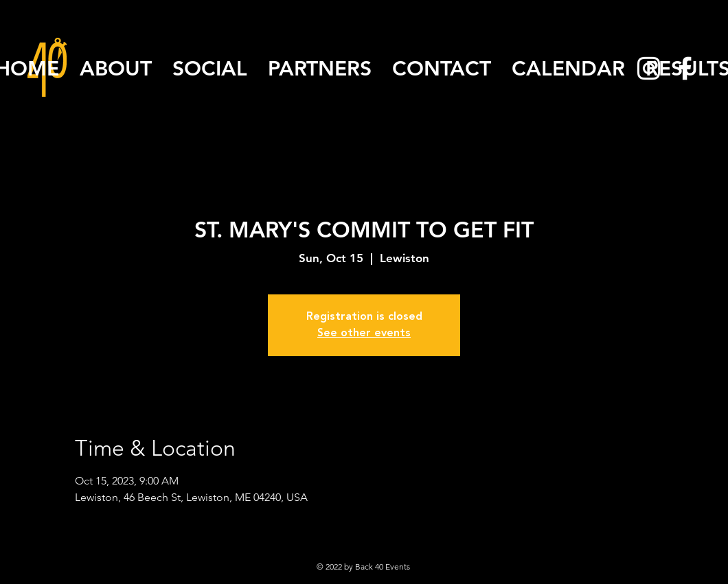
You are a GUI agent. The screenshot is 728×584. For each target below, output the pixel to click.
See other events (364, 334)
